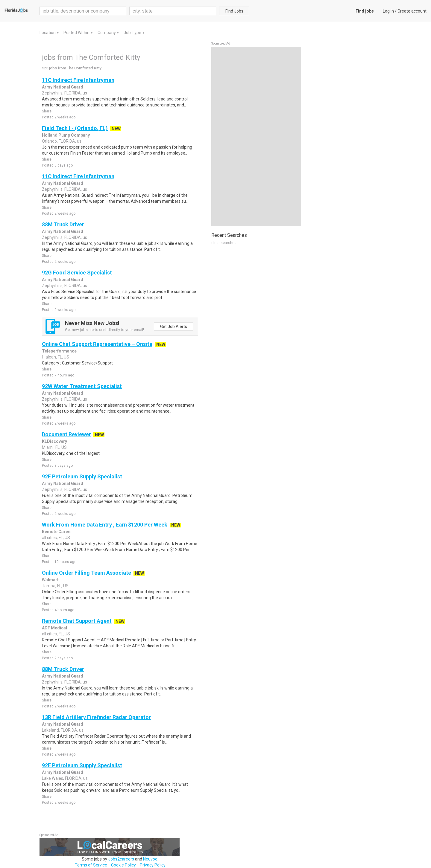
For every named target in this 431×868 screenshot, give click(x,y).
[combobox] (173, 11)
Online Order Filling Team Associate (86, 573)
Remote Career (57, 532)
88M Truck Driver (63, 224)
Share (47, 111)
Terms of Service (91, 865)
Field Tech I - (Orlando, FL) (75, 128)
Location (48, 33)
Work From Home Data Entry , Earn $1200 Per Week (105, 525)
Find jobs (365, 11)
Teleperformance (59, 351)
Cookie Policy (123, 865)
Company (107, 33)
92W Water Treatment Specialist (82, 386)
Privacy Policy (153, 865)
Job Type (133, 33)
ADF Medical (54, 628)
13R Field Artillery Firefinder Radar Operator (96, 717)
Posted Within (77, 33)
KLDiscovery (54, 441)
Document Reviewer (66, 434)
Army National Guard (63, 87)
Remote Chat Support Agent (77, 621)
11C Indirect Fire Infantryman (78, 80)
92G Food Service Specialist (77, 273)
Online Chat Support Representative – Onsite (97, 344)
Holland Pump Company (66, 135)
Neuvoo (150, 859)
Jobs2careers (121, 859)
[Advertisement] (256, 136)
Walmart (50, 580)
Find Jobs (234, 11)
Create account (412, 11)
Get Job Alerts (174, 327)
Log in (388, 11)
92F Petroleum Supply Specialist (82, 476)
